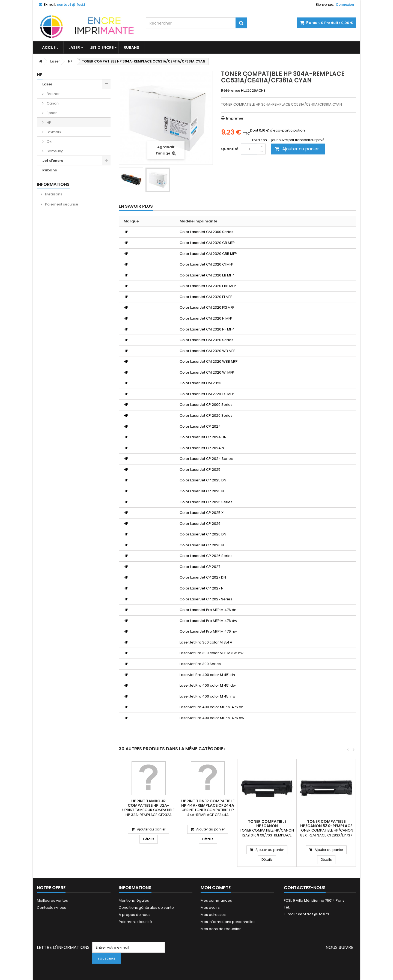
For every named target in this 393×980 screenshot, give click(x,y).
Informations (53, 184)
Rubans (131, 47)
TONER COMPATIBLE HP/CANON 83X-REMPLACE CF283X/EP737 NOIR (326, 826)
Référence (231, 91)
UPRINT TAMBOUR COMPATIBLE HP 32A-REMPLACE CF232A (148, 805)
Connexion (345, 5)
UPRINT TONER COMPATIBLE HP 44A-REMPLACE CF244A (208, 803)
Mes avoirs (210, 908)
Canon (52, 103)
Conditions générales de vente (146, 908)
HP (49, 122)
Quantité (230, 149)
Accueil (50, 47)
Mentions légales (134, 900)
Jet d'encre (102, 47)
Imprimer (235, 118)
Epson (52, 113)
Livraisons (53, 194)
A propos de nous (135, 915)
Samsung (55, 151)
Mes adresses (213, 915)
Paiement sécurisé (61, 204)
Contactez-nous (51, 908)
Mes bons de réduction (221, 929)
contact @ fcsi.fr (314, 914)
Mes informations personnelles (228, 922)
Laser (74, 47)
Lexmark (54, 132)
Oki (49, 142)
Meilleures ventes (52, 900)
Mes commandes (216, 900)
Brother (53, 94)
